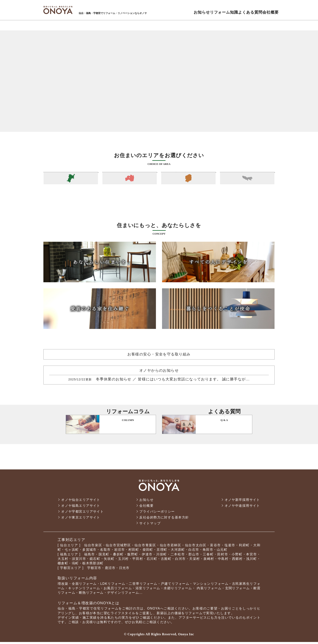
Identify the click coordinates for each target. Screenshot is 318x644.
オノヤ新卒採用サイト (242, 502)
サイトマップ (150, 525)
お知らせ (146, 502)
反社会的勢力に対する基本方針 (164, 519)
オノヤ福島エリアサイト (81, 508)
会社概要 (146, 508)
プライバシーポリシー (157, 514)
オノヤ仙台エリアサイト (81, 502)
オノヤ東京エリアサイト (81, 519)
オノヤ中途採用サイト (242, 508)
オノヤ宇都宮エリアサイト (82, 514)
